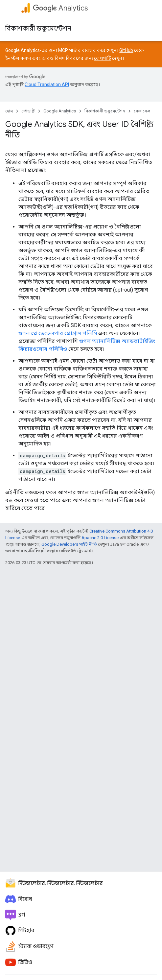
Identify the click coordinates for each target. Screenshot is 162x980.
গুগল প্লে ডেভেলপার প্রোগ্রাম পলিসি (58, 333)
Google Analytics (60, 111)
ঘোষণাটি (103, 58)
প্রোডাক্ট (28, 111)
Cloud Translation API (47, 84)
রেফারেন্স (142, 111)
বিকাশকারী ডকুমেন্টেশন (38, 28)
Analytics (60, 8)
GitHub (126, 50)
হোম (9, 111)
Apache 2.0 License (100, 538)
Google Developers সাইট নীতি (69, 544)
